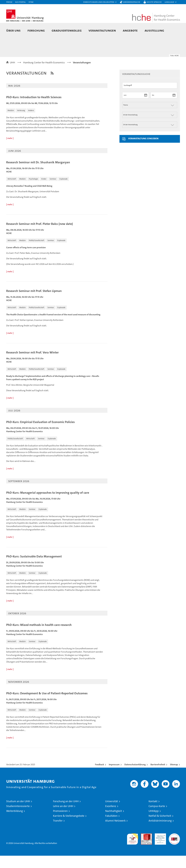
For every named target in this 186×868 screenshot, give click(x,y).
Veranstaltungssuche (136, 86)
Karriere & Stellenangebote (69, 828)
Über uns (13, 30)
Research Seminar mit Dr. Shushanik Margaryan (38, 175)
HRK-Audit (160, 847)
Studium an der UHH (18, 814)
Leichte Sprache (154, 2)
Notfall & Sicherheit (160, 828)
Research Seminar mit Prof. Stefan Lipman (34, 303)
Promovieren (60, 823)
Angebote (130, 30)
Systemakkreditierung (174, 847)
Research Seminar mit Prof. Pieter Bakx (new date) (40, 236)
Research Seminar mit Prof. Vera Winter (32, 365)
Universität (112, 814)
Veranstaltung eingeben (143, 150)
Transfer (58, 833)
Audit (143, 847)
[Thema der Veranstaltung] (150, 117)
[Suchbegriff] (150, 98)
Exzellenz (111, 818)
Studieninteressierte (18, 818)
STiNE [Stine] (31, 2)
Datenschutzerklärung (135, 777)
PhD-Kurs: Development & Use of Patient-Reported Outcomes (47, 706)
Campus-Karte (157, 818)
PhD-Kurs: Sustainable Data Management (34, 569)
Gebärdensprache (132, 2)
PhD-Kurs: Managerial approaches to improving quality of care (48, 505)
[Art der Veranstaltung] (150, 127)
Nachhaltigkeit (114, 823)
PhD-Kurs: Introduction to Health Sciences (34, 110)
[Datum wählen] (146, 107)
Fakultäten (111, 828)
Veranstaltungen (102, 30)
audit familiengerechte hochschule (132, 850)
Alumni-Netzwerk (115, 833)
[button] (100, 2)
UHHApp (154, 823)
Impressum (114, 777)
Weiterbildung (14, 823)
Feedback (99, 777)
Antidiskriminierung (160, 833)
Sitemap (174, 777)
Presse (9, 2)
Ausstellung (154, 30)
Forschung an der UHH (66, 814)
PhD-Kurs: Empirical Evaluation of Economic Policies (40, 434)
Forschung (36, 30)
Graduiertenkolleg (67, 30)
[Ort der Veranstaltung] (150, 137)
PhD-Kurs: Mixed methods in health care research (39, 637)
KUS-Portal (20, 2)
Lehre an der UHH (63, 818)
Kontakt (153, 814)
